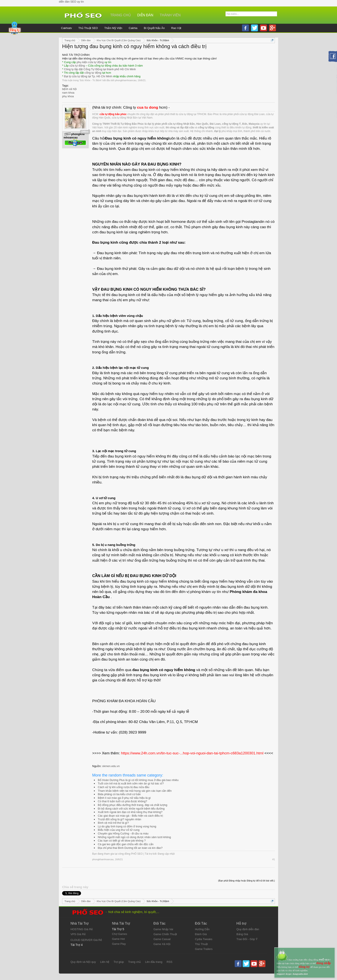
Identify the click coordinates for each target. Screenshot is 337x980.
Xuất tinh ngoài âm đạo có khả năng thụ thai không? (130, 812)
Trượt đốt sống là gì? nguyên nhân (119, 819)
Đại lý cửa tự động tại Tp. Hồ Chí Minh (88, 76)
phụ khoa (68, 96)
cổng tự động (93, 73)
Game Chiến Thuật (165, 934)
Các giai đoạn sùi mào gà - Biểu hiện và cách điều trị (130, 816)
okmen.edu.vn (111, 766)
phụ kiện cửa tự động (90, 62)
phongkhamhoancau (126, 80)
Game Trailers (204, 949)
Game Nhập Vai (163, 929)
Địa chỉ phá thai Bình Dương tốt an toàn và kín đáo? (130, 848)
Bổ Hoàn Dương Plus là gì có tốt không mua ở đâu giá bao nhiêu (138, 780)
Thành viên (170, 15)
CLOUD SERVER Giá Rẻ (86, 940)
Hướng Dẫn (202, 929)
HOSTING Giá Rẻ (82, 929)
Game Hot (118, 939)
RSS (169, 962)
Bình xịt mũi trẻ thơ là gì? (113, 823)
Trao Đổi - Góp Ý (247, 939)
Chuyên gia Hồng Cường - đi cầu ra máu (123, 833)
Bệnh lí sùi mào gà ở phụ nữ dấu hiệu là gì (124, 798)
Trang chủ (121, 15)
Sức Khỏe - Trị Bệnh (91, 80)
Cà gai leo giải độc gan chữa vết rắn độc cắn (126, 844)
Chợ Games (119, 934)
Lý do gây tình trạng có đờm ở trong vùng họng (127, 826)
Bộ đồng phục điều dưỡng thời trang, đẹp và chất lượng (133, 805)
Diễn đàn (145, 15)
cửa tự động (77, 66)
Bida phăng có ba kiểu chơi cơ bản (119, 794)
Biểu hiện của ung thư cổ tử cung (119, 830)
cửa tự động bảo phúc (113, 114)
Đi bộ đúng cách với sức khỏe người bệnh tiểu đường (131, 809)
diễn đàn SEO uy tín (71, 2)
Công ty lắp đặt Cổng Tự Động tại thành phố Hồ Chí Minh (100, 69)
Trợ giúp (119, 962)
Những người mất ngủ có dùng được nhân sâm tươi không (134, 837)
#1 (274, 859)
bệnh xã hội (69, 89)
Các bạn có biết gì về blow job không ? (122, 841)
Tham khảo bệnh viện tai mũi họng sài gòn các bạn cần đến (135, 791)
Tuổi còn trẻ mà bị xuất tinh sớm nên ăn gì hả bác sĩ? (131, 783)
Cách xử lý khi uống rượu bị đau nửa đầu (123, 787)
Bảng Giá (242, 934)
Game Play (119, 944)
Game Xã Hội (162, 944)
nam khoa (68, 93)
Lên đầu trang (154, 962)
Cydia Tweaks (204, 939)
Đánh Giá (201, 934)
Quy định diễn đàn (248, 929)
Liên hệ (105, 962)
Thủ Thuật (201, 944)
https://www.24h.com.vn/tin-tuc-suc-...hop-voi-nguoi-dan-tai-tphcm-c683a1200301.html (192, 753)
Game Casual (162, 939)
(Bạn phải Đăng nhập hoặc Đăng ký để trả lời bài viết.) (247, 881)
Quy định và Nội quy (83, 962)
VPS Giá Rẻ (78, 934)
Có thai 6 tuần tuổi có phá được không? (122, 801)
